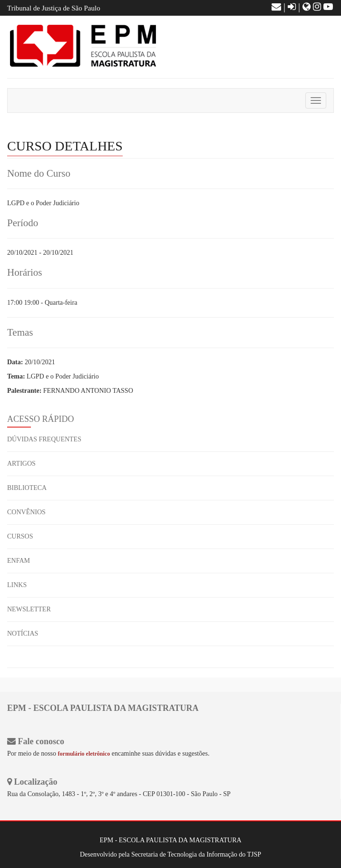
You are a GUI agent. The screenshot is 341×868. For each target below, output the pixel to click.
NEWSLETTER (29, 609)
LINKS (17, 585)
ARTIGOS (21, 464)
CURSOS (20, 536)
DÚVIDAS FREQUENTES (44, 439)
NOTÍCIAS (23, 634)
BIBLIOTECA (27, 488)
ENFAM (19, 561)
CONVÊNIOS (26, 512)
